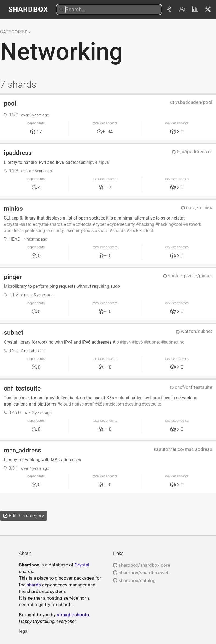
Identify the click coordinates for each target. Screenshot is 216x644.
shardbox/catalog (134, 580)
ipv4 (93, 162)
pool (10, 103)
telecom (116, 404)
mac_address (23, 450)
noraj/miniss (197, 207)
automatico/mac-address (183, 449)
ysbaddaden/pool (191, 102)
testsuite (153, 404)
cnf (91, 404)
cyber (100, 224)
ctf (69, 224)
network (193, 224)
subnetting (174, 342)
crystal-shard (19, 224)
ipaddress (18, 153)
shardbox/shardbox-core (141, 565)
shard (103, 231)
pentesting (35, 231)
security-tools (81, 231)
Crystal (82, 565)
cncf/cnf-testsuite (191, 387)
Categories (14, 32)
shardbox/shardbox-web (141, 573)
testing (134, 404)
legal (24, 631)
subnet (14, 332)
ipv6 (105, 162)
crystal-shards (49, 224)
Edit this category (23, 516)
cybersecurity (122, 224)
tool (149, 231)
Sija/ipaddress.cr (192, 152)
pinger (13, 277)
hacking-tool (170, 224)
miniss (13, 209)
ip (117, 342)
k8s (101, 404)
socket (136, 231)
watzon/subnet (194, 331)
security (56, 231)
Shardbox (28, 9)
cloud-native (72, 404)
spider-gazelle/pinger (188, 276)
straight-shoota (73, 615)
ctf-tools (83, 224)
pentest (14, 231)
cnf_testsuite (22, 388)
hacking (147, 224)
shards (119, 231)
